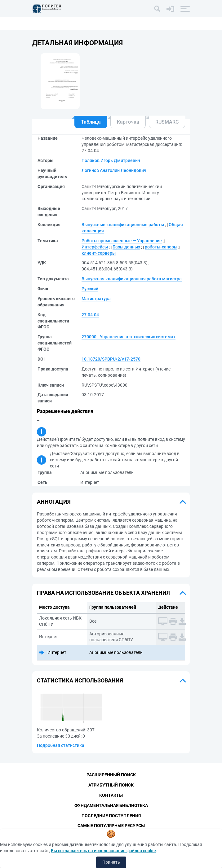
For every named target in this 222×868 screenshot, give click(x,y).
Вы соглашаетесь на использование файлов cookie (103, 851)
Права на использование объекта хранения (103, 593)
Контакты (111, 795)
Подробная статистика (61, 745)
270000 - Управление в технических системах (129, 337)
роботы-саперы (161, 247)
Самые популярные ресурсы (111, 826)
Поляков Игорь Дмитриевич (111, 160)
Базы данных (126, 247)
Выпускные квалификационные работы (123, 225)
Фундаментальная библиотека (111, 805)
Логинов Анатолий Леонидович (114, 170)
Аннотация (54, 502)
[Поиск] (157, 9)
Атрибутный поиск (111, 785)
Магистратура (96, 299)
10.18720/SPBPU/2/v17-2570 (111, 359)
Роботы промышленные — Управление (122, 241)
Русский (90, 289)
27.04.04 (90, 315)
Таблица (91, 122)
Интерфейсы (95, 247)
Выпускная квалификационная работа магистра (132, 279)
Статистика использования (80, 680)
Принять (111, 862)
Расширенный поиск (111, 775)
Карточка (128, 122)
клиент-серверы (99, 253)
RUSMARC (167, 122)
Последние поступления (111, 816)
